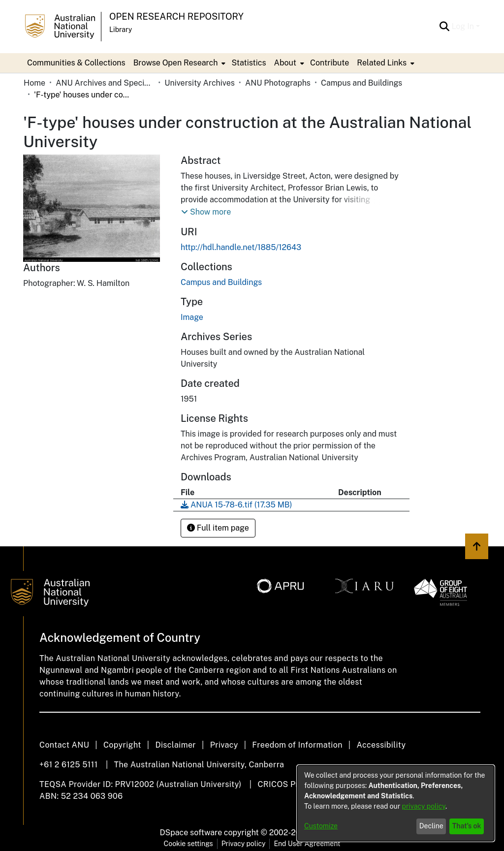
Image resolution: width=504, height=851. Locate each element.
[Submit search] (444, 27)
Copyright (122, 745)
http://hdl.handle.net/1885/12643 (241, 247)
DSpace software (191, 833)
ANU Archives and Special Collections (105, 83)
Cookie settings (189, 844)
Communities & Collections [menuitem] (76, 63)
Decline (431, 826)
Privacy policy (244, 844)
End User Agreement (307, 844)
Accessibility (381, 745)
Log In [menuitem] (463, 26)
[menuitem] (179, 63)
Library (121, 30)
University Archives (200, 83)
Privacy (224, 745)
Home (34, 83)
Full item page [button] (218, 528)
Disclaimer (175, 745)
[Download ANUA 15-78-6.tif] (236, 505)
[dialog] (396, 803)
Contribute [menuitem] (330, 63)
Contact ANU (64, 745)
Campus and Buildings (362, 83)
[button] (206, 212)
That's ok (467, 826)
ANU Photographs (278, 83)
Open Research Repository (176, 16)
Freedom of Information (297, 745)
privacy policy (424, 806)
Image (192, 317)
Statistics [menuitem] (249, 63)
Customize (321, 826)
